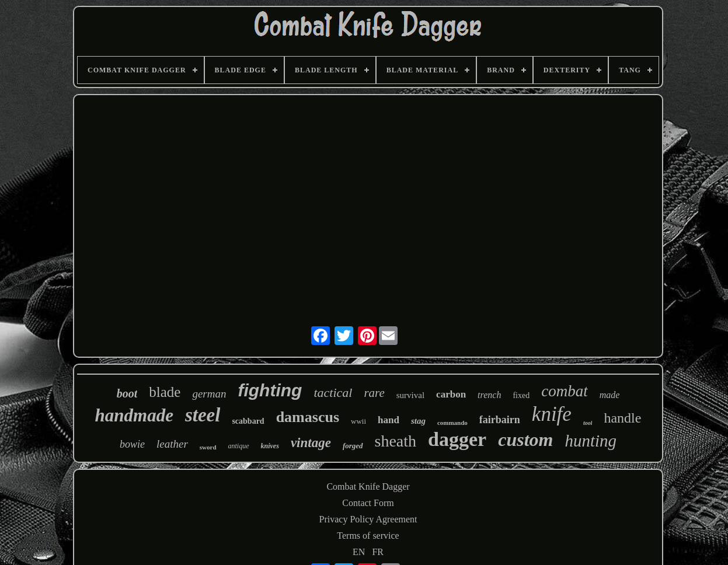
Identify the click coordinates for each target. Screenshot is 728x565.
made (610, 395)
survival (410, 395)
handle (622, 418)
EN (359, 552)
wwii (358, 421)
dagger (457, 439)
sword (208, 447)
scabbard (248, 421)
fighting (270, 390)
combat (564, 391)
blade (165, 392)
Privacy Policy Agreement (368, 519)
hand (389, 420)
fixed (521, 395)
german (209, 394)
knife (552, 414)
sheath (396, 441)
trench (489, 395)
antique (239, 446)
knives (270, 446)
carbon (451, 394)
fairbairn (500, 420)
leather (172, 444)
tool (588, 423)
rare (374, 393)
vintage (311, 443)
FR (378, 552)
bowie (132, 444)
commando (452, 423)
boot (127, 393)
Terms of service (368, 536)
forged (353, 446)
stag (418, 421)
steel (203, 415)
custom (525, 440)
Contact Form (368, 503)
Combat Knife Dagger (368, 486)
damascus (308, 417)
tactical (333, 393)
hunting (591, 441)
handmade (134, 415)
